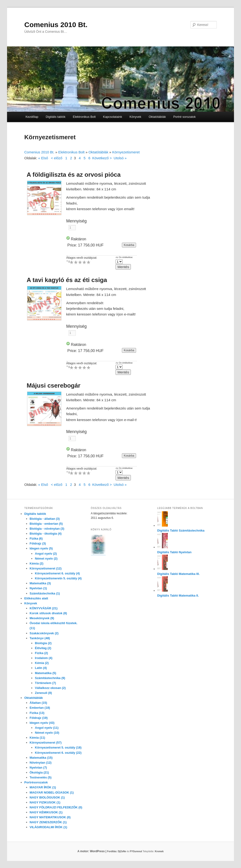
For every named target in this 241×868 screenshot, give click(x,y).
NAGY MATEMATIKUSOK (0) (50, 817)
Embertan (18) (40, 708)
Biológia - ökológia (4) (46, 534)
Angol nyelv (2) (46, 554)
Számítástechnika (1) (45, 593)
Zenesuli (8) (43, 693)
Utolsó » (120, 158)
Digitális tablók (56, 117)
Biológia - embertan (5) (46, 524)
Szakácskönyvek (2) (44, 633)
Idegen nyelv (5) (41, 548)
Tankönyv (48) (40, 638)
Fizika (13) (37, 713)
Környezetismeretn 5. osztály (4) (58, 578)
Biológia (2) (43, 643)
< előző (57, 158)
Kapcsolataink (113, 117)
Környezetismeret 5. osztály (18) (58, 747)
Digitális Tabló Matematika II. (178, 596)
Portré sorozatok (184, 117)
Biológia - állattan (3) (45, 519)
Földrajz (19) (39, 718)
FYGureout (136, 851)
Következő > (102, 158)
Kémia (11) (37, 738)
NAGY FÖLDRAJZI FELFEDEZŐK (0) (56, 807)
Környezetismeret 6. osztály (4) (57, 573)
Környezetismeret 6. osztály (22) (58, 753)
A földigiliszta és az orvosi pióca (74, 175)
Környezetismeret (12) (46, 568)
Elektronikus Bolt (84, 117)
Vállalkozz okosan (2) (50, 688)
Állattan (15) (38, 703)
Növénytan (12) (41, 763)
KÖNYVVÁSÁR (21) (44, 608)
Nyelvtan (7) (38, 768)
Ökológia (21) (39, 772)
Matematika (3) (40, 583)
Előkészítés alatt (36, 598)
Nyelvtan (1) (38, 588)
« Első (43, 158)
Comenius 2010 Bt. (56, 25)
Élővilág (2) (43, 648)
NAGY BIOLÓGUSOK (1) (47, 797)
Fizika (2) (41, 653)
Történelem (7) (45, 683)
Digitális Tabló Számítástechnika (181, 530)
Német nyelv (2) (46, 559)
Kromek (159, 851)
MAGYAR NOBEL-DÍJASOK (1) (52, 792)
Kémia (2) (37, 563)
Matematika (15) (41, 758)
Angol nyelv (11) (47, 728)
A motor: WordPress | (98, 851)
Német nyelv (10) (47, 733)
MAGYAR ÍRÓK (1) (43, 787)
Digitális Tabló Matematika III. (178, 574)
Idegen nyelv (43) (42, 723)
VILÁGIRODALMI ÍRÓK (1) (48, 827)
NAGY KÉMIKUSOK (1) (46, 812)
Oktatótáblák (157, 117)
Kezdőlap (32, 117)
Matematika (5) (45, 673)
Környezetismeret (126, 152)
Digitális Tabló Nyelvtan (174, 552)
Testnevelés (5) (41, 777)
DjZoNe (122, 851)
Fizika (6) (36, 538)
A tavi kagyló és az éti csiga (67, 280)
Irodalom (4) (44, 658)
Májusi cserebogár (53, 385)
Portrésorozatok (36, 782)
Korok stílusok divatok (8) (48, 613)
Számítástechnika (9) (50, 678)
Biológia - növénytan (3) (47, 529)
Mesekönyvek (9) (42, 618)
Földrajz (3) (38, 543)
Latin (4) (41, 668)
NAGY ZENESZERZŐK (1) (48, 822)
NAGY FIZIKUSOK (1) (45, 802)
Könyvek (135, 117)
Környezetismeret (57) (46, 743)
